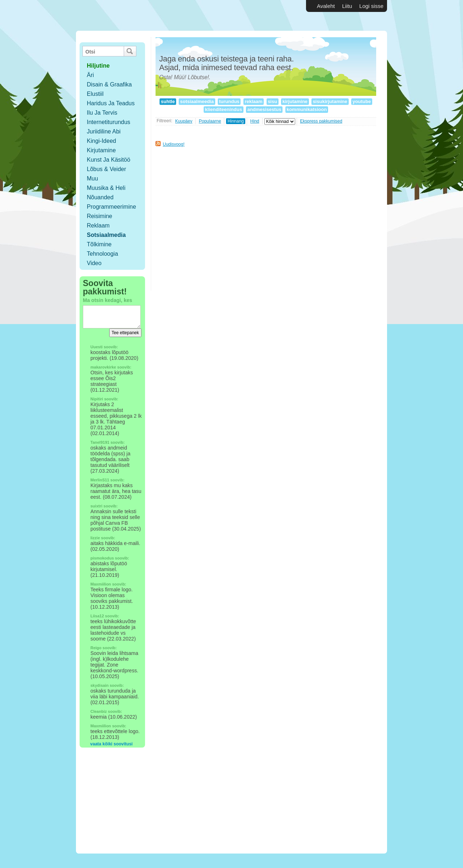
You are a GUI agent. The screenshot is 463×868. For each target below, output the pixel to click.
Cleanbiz (99, 711)
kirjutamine (295, 101)
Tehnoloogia (102, 254)
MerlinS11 (100, 480)
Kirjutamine (101, 150)
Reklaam (98, 225)
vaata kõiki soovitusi (111, 744)
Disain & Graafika (109, 84)
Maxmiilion (101, 584)
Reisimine (99, 216)
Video (94, 263)
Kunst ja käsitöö (109, 160)
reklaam (254, 101)
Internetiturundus (109, 122)
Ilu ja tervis (102, 113)
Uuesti (97, 347)
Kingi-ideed (101, 141)
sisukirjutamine (330, 101)
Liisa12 (97, 616)
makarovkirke (103, 367)
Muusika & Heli (106, 188)
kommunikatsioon (307, 109)
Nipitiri (97, 399)
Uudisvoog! (174, 144)
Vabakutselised (119, 15)
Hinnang (236, 121)
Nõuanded (100, 197)
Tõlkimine (99, 244)
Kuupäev (184, 121)
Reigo (96, 648)
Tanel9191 (100, 442)
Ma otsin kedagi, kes (107, 300)
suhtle (168, 101)
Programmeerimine (111, 207)
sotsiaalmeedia (197, 101)
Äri (90, 75)
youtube (362, 101)
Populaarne (210, 121)
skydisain (99, 685)
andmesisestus (264, 109)
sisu (273, 101)
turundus (229, 101)
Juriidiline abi (104, 131)
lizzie (95, 538)
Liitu (347, 6)
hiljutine (98, 66)
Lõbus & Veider (107, 169)
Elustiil (95, 94)
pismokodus (102, 558)
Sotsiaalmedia (106, 235)
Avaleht (326, 6)
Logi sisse (371, 6)
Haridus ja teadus (111, 103)
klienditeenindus (224, 109)
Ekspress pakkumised (321, 121)
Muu (92, 178)
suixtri (96, 506)
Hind (255, 121)
